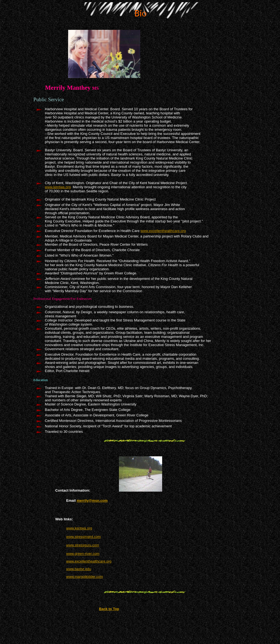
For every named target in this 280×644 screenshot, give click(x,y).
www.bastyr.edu (79, 569)
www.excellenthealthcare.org (163, 231)
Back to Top (109, 609)
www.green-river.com (83, 554)
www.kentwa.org (58, 187)
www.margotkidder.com (84, 577)
